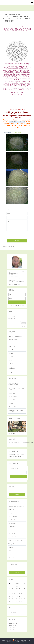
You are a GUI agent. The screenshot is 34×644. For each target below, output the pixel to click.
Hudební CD (12, 346)
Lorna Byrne (12, 533)
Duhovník (11, 551)
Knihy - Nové (12, 350)
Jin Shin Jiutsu (12, 393)
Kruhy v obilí (12, 400)
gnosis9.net (11, 509)
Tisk (29, 640)
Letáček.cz (11, 547)
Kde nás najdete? (13, 397)
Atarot (10, 530)
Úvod (2, 7)
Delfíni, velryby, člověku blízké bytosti (16, 389)
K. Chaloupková (12, 527)
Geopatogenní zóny (13, 343)
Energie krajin (12, 520)
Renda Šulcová (12, 537)
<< (10, 584)
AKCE (6, 7)
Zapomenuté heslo (19, 306)
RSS (18, 640)
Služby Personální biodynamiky (13, 368)
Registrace (12, 306)
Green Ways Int (12, 554)
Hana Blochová (12, 523)
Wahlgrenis (11, 544)
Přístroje (11, 363)
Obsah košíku (12, 318)
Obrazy (10, 360)
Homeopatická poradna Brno (16, 540)
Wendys (10, 513)
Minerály (11, 357)
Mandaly (11, 353)
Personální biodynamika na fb (16, 506)
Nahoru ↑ (25, 642)
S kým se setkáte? (13, 407)
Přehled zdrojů (12, 612)
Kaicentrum (11, 557)
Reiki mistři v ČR (13, 516)
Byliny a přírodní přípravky (15, 336)
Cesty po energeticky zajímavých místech (14, 384)
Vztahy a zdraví (12, 372)
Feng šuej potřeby (13, 340)
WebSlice (24, 640)
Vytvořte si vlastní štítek (19, 457)
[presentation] (17, 234)
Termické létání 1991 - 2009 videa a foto (16, 411)
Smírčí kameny (18, 132)
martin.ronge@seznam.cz (15, 284)
